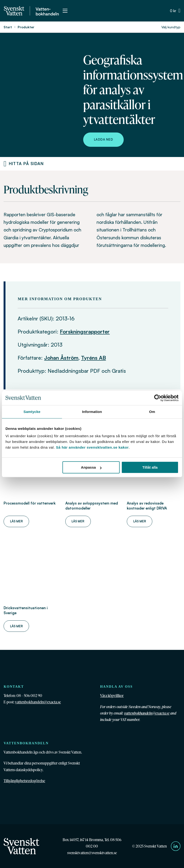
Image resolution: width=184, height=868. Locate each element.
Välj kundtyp (171, 27)
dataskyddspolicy (29, 770)
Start (8, 27)
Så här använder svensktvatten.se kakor (92, 447)
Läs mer (16, 521)
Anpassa (91, 467)
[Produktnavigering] (5, 164)
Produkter (26, 27)
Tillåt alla (150, 467)
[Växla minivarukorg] (175, 11)
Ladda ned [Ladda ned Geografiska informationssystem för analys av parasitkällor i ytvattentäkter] (104, 139)
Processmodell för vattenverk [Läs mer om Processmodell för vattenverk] (30, 503)
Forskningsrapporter (85, 331)
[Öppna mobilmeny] (65, 11)
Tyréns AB (93, 358)
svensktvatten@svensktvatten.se (92, 853)
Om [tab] (152, 412)
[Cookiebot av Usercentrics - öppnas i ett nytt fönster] (158, 398)
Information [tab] (92, 412)
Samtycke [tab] (32, 412)
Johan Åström (61, 358)
